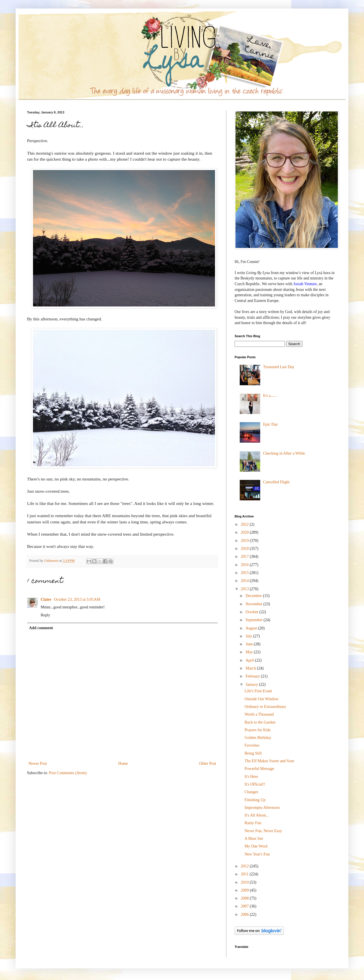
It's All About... (257, 815)
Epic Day (270, 424)
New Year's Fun (257, 854)
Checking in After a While (284, 453)
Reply (45, 615)
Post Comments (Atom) (68, 773)
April (250, 660)
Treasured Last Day (279, 367)
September (254, 620)
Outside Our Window (262, 699)
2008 (245, 898)
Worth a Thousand (259, 714)
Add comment (41, 628)
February (253, 676)
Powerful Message (259, 769)
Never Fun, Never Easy (263, 831)
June (250, 644)
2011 (245, 874)
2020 (245, 532)
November (254, 604)
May (250, 652)
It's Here (251, 777)
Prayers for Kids (258, 730)
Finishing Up (255, 800)
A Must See (254, 839)
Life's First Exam (258, 691)
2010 (245, 882)
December (254, 596)
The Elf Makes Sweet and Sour (269, 761)
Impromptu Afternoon (262, 808)
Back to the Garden (260, 722)
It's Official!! (255, 784)
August (252, 628)
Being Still (253, 753)
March (251, 668)
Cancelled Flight (276, 482)
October (252, 612)
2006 (245, 914)
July (249, 636)
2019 (245, 541)
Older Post (208, 764)
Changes (251, 792)
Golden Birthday (258, 738)
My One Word (256, 846)
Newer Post (38, 764)
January (252, 684)
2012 (245, 866)
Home (123, 764)
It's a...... (270, 396)
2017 (245, 557)
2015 (245, 573)
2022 (245, 524)
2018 (245, 549)
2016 (245, 565)
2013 (245, 589)
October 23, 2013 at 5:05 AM (77, 599)
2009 (245, 890)
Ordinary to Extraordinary (265, 707)
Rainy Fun (253, 823)
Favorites (252, 745)
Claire (46, 599)
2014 (245, 581)
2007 (245, 906)
